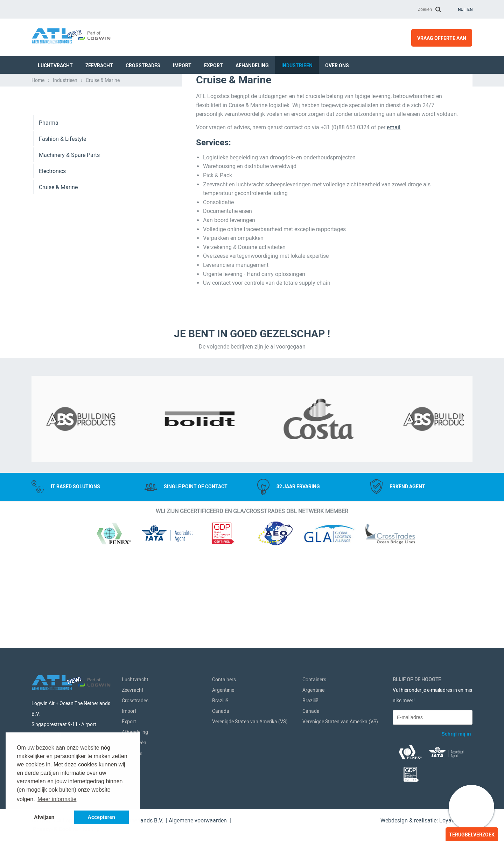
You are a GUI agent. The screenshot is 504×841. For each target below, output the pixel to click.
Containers (224, 683)
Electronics (52, 271)
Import (182, 65)
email (394, 227)
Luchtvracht (55, 65)
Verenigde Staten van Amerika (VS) (250, 725)
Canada (221, 715)
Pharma (49, 223)
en (470, 9)
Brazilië (220, 704)
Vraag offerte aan (442, 38)
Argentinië (223, 694)
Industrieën (297, 65)
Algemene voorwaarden (198, 824)
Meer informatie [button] (57, 799)
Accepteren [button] (101, 817)
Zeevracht (99, 65)
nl (460, 9)
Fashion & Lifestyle (62, 239)
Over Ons (337, 65)
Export (213, 65)
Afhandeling (252, 65)
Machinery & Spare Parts (69, 255)
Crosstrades (143, 65)
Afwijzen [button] (44, 817)
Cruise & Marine (58, 287)
